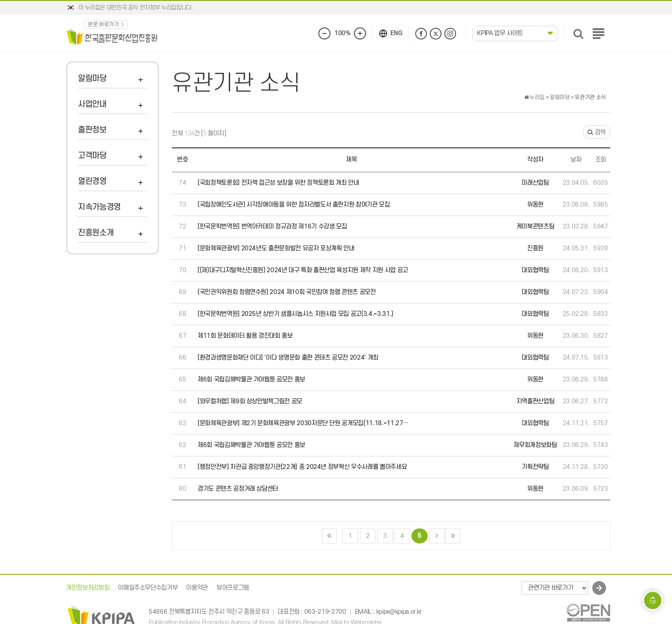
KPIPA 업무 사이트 (500, 33)
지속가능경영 (99, 207)
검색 (597, 132)
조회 (601, 160)
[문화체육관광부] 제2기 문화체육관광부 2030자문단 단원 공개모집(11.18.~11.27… (303, 423)
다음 (437, 536)
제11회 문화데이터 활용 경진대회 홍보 (245, 336)
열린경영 (92, 181)
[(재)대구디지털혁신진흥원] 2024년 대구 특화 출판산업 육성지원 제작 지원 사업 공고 (303, 270)
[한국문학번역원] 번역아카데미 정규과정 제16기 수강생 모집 (272, 226)
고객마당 (92, 156)
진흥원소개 (96, 233)
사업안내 (92, 104)
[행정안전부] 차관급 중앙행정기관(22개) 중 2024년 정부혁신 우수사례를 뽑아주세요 (302, 467)
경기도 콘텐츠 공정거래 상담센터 (238, 489)
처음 (329, 536)
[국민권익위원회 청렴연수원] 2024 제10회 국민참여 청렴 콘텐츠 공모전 (287, 292)
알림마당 (92, 79)
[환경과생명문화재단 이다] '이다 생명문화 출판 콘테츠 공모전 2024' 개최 (288, 358)
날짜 (576, 160)
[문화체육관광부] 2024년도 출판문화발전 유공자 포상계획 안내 (276, 248)
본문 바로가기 (103, 24)
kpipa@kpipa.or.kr (399, 612)
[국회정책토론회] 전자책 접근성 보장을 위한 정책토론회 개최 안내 (278, 183)
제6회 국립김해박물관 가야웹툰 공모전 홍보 (251, 379)
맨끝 (453, 536)
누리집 (534, 97)
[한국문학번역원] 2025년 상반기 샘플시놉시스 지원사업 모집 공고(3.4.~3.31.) (295, 314)
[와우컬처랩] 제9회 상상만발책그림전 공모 (250, 401)
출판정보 (92, 130)
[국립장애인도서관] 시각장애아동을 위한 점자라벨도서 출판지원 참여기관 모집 (294, 205)
